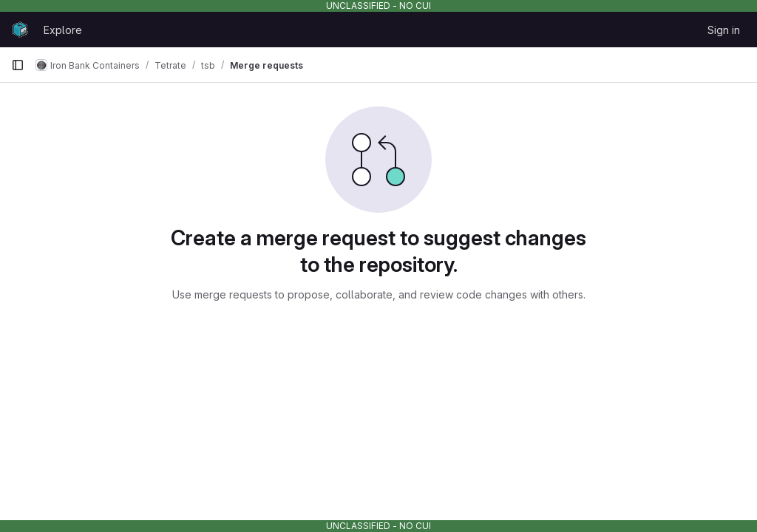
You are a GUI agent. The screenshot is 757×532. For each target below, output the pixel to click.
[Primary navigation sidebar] (18, 65)
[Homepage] (20, 30)
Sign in (724, 30)
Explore (63, 30)
